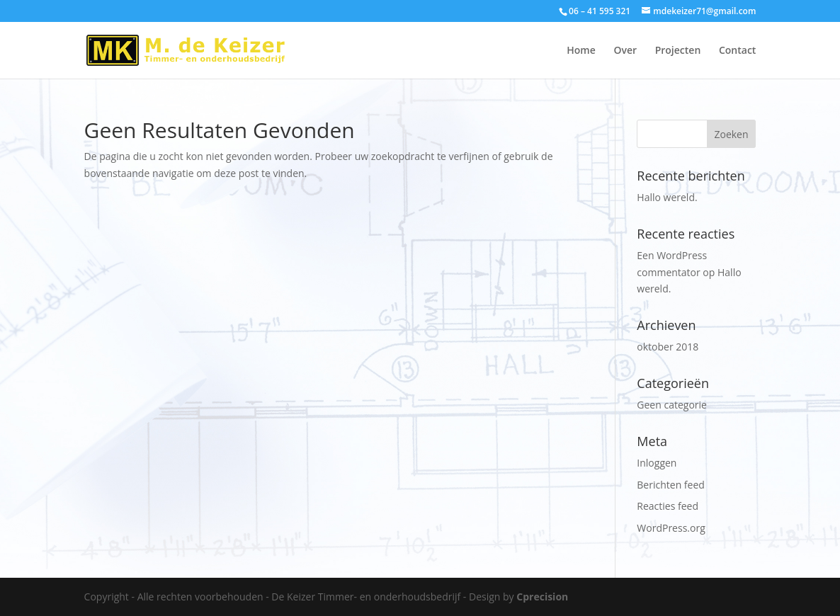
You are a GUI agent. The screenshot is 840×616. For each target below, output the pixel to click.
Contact (737, 51)
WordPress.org (671, 528)
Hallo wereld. (667, 197)
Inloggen (657, 463)
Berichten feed (671, 485)
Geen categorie (672, 405)
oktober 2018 (668, 347)
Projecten (678, 51)
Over (625, 51)
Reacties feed (668, 506)
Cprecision (542, 597)
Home (581, 51)
